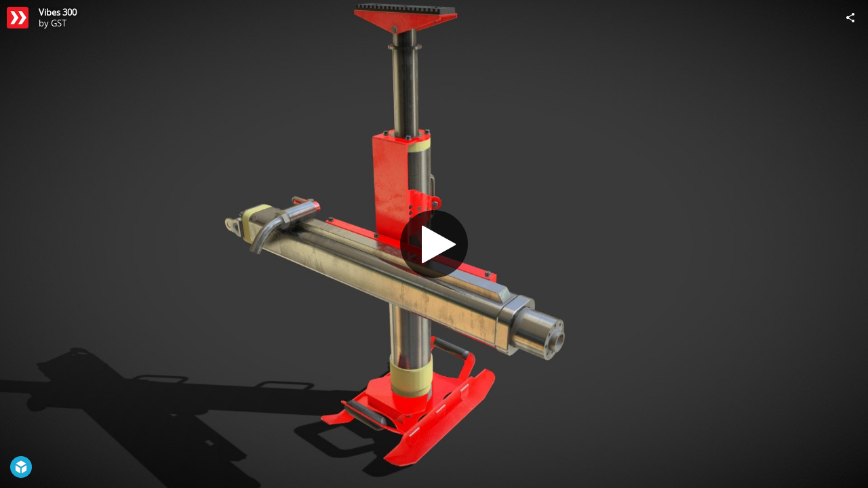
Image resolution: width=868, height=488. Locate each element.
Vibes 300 (58, 12)
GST (59, 23)
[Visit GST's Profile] (18, 18)
